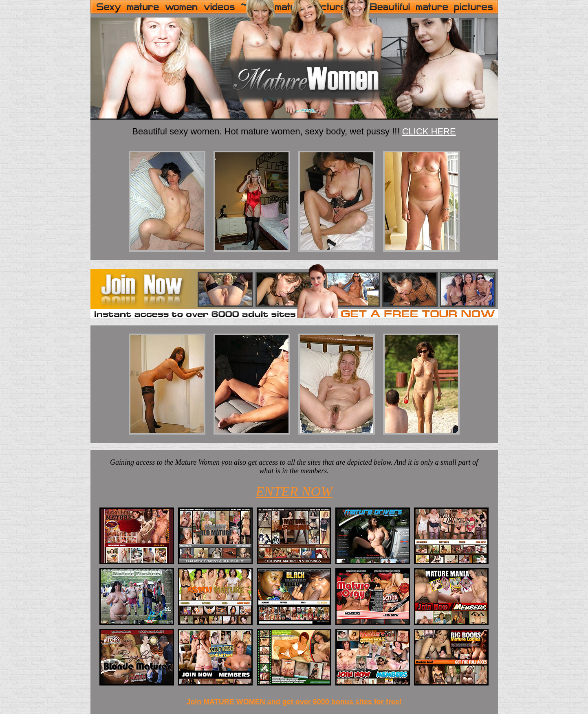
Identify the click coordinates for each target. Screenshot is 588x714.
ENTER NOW (294, 491)
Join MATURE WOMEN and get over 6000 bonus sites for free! (294, 702)
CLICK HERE (429, 131)
